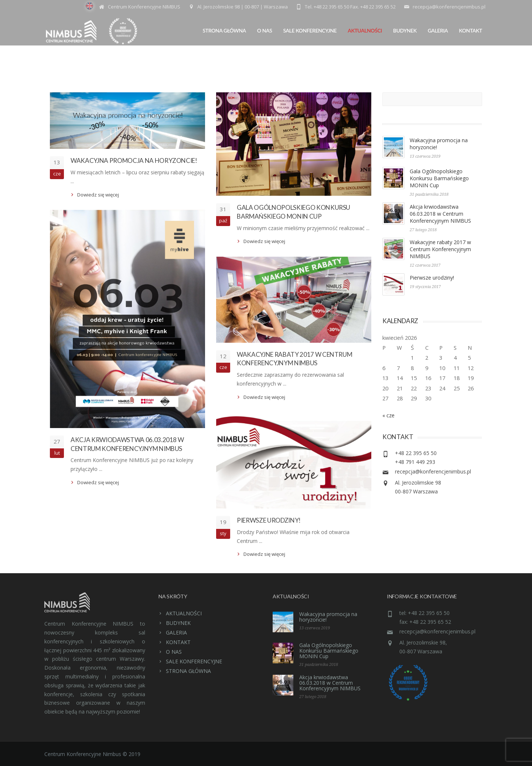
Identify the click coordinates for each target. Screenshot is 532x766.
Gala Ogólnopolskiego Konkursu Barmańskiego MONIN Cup (439, 178)
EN (89, 6)
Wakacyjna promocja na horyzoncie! (134, 160)
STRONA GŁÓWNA (224, 30)
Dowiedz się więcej (98, 195)
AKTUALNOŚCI (365, 30)
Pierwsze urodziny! (269, 520)
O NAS (265, 30)
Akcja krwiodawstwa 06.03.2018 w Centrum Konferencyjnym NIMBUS (440, 214)
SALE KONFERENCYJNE (310, 30)
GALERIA (438, 30)
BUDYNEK (405, 30)
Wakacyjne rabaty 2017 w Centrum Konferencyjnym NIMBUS (440, 249)
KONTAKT (470, 30)
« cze (388, 415)
